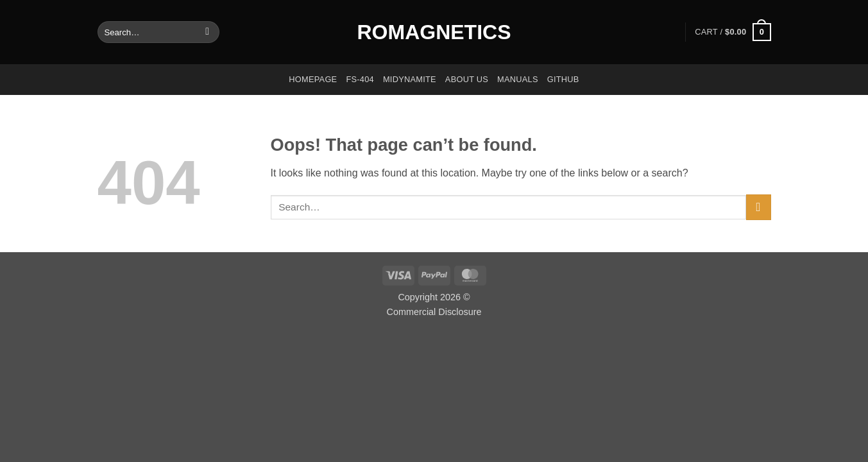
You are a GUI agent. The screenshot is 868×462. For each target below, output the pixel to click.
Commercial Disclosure (434, 312)
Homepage (313, 79)
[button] (733, 32)
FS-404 (360, 79)
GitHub (563, 79)
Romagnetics (434, 32)
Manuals (518, 79)
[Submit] (208, 32)
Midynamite (410, 79)
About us (467, 79)
